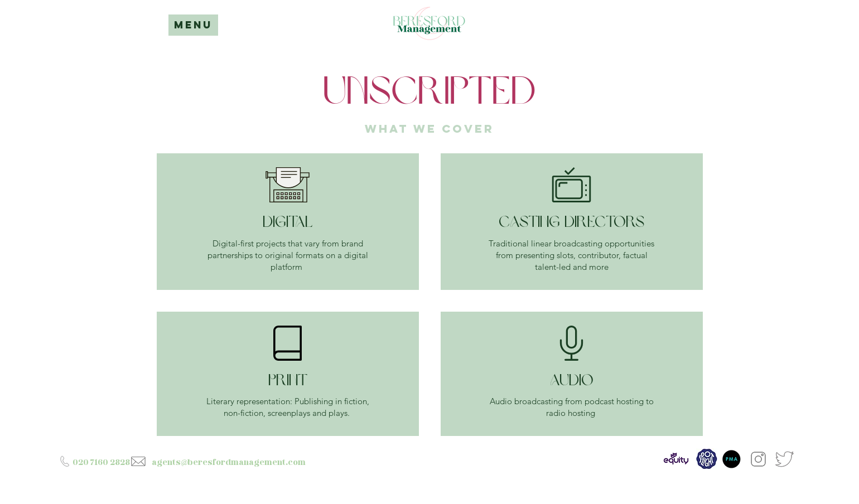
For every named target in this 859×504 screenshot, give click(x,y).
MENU (193, 25)
